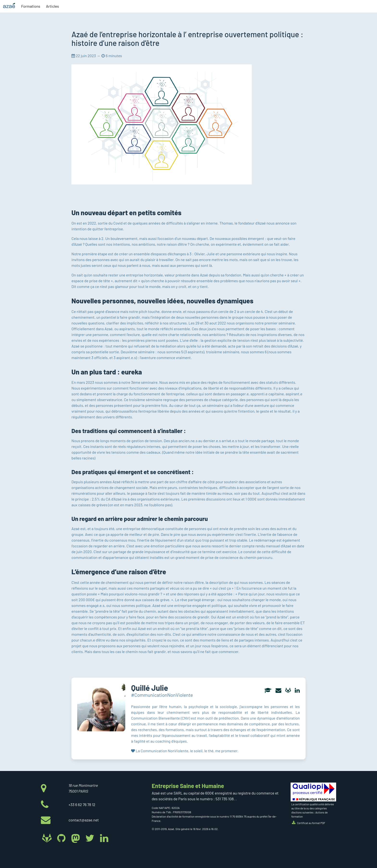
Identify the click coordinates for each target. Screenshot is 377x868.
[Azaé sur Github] (62, 838)
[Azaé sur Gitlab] (48, 838)
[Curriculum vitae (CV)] (268, 691)
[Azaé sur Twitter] (91, 838)
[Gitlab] (288, 691)
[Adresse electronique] (278, 691)
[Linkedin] (297, 691)
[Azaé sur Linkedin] (104, 838)
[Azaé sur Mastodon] (77, 838)
